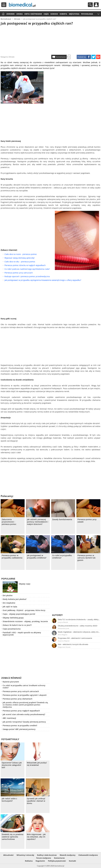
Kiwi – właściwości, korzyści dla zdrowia (73, 644)
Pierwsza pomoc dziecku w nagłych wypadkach (25, 265)
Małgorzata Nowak (64, 647)
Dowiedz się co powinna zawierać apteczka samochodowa (12, 837)
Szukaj (90, 5)
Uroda (19, 14)
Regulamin (40, 861)
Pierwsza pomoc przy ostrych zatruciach (21, 691)
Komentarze (61, 57)
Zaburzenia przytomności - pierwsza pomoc (9, 522)
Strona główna (3, 14)
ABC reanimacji (9, 718)
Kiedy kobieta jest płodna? (15, 599)
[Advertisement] (50, 40)
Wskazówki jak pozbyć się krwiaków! (37, 764)
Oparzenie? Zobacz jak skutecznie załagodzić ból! (12, 765)
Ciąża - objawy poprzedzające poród (19, 614)
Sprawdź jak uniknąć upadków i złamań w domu (36, 801)
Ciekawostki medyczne (88, 855)
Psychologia (87, 14)
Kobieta (63, 14)
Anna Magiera (63, 635)
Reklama (29, 861)
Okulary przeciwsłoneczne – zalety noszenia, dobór (78, 626)
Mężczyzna (74, 14)
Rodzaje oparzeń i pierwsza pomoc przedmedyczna (27, 276)
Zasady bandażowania (62, 519)
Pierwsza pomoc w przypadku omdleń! (20, 725)
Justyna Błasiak (63, 622)
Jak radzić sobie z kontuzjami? (9, 800)
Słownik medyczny (68, 855)
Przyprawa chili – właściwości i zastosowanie (75, 638)
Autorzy (57, 615)
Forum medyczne (44, 858)
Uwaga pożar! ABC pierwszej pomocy (19, 729)
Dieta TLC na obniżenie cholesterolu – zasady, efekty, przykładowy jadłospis (79, 619)
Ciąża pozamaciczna (12, 629)
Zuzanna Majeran (64, 641)
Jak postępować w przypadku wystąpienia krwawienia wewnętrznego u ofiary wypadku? (43, 280)
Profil (96, 5)
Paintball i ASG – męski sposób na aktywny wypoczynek (22, 634)
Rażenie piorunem (11, 682)
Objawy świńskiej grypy (13, 618)
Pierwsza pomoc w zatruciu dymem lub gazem (86, 558)
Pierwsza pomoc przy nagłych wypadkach (21, 711)
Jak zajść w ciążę (10, 607)
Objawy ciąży (25, 584)
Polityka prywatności (57, 861)
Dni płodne (8, 595)
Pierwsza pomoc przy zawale (87, 521)
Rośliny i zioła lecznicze (47, 855)
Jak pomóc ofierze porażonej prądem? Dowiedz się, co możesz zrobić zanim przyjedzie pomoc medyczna (25, 705)
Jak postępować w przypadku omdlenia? (37, 557)
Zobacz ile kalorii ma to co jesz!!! (17, 625)
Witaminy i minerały (25, 855)
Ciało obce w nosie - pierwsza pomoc (21, 254)
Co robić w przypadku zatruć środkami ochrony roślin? (24, 687)
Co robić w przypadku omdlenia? (62, 557)
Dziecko (54, 14)
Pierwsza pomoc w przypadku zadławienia (12, 557)
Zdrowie (10, 14)
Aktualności (8, 855)
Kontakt (72, 861)
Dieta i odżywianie (33, 14)
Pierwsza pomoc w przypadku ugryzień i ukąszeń (25, 695)
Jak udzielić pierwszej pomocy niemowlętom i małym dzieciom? (38, 522)
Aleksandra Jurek (64, 628)
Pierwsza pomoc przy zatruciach (19, 273)
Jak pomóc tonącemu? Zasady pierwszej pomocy (24, 722)
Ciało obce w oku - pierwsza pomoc (20, 262)
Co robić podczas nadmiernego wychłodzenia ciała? (27, 269)
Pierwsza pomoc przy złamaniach (17, 699)
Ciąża (46, 14)
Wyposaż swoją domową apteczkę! (20, 258)
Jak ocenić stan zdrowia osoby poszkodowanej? (24, 714)
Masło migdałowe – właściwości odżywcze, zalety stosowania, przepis (79, 632)
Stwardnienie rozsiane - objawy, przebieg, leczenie (25, 621)
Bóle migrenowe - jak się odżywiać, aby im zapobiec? (36, 837)
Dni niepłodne (9, 603)
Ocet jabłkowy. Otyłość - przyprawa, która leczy (24, 610)
